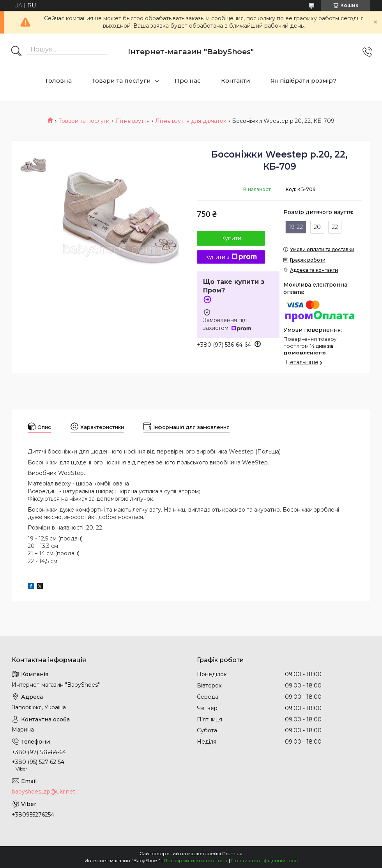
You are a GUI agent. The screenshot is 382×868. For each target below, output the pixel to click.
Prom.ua (232, 853)
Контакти (236, 81)
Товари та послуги (121, 81)
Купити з (231, 257)
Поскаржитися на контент (196, 860)
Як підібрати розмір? (303, 81)
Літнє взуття (133, 121)
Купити (231, 238)
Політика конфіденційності (264, 860)
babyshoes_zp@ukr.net (43, 792)
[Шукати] (16, 52)
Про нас (188, 81)
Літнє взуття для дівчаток (191, 121)
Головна (59, 81)
